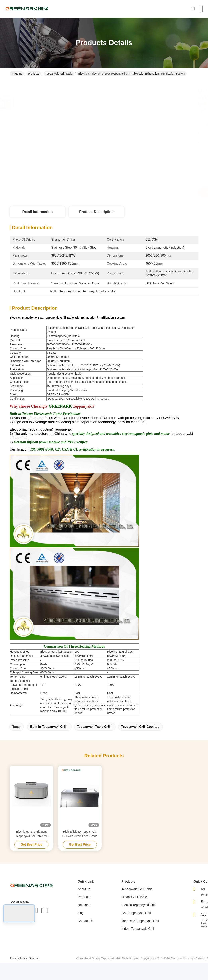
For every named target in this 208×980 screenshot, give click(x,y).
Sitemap (34, 958)
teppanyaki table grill (94, 727)
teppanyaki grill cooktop (140, 727)
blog (81, 913)
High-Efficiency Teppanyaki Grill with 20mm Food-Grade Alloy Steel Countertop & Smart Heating (80, 834)
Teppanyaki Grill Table (59, 74)
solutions (84, 905)
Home (17, 74)
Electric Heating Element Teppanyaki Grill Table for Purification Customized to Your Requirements (31, 834)
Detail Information (37, 212)
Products (34, 74)
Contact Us (86, 921)
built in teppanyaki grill (48, 727)
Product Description (96, 212)
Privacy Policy (18, 958)
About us (84, 889)
